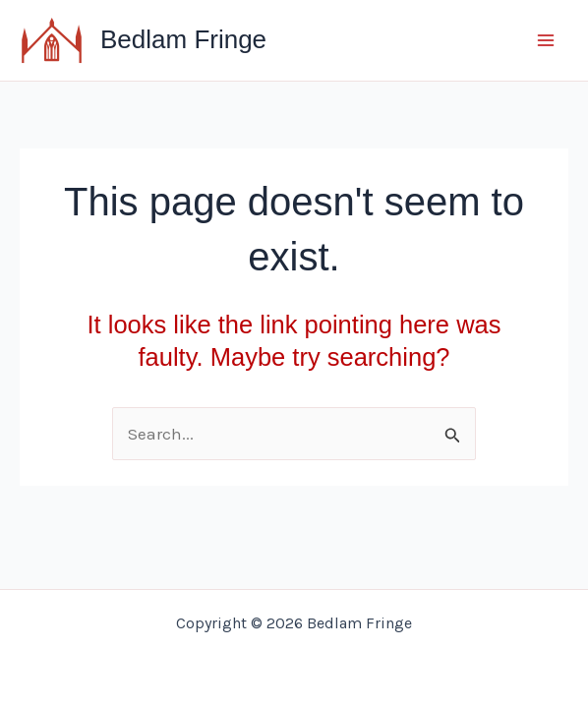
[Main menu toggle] (547, 40)
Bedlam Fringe (183, 39)
